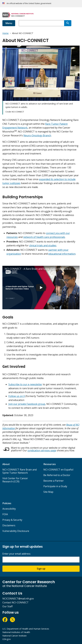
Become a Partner (54, 481)
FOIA (5, 514)
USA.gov (7, 639)
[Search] (68, 23)
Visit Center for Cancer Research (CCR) (15, 480)
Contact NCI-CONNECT (15, 602)
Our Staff (8, 606)
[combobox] (41, 23)
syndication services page (42, 450)
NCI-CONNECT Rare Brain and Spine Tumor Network (20, 471)
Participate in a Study (55, 486)
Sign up (41, 569)
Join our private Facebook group (27, 404)
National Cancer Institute (14, 636)
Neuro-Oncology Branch (37, 135)
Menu (9, 23)
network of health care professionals (44, 237)
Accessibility (9, 509)
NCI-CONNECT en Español (58, 470)
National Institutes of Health (16, 632)
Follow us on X (17, 396)
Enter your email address (16, 554)
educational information (62, 254)
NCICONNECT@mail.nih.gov (18, 599)
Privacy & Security (12, 520)
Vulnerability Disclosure (16, 531)
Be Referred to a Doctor (57, 475)
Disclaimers (9, 525)
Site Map (48, 492)
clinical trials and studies (43, 245)
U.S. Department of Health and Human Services (26, 629)
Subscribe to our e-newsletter (25, 384)
